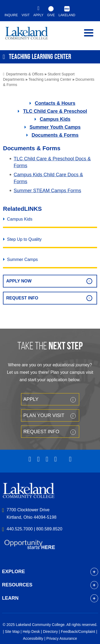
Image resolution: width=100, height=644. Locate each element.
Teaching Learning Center (50, 79)
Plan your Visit (44, 415)
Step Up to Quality (24, 239)
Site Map (12, 632)
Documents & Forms (55, 135)
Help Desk (31, 632)
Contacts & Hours (55, 103)
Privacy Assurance (62, 638)
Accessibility (33, 638)
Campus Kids (55, 119)
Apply (31, 399)
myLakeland (31, 36)
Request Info (22, 298)
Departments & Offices (25, 74)
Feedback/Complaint (78, 632)
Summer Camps (22, 259)
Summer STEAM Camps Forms (47, 191)
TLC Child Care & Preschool (55, 111)
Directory (50, 632)
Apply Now (19, 281)
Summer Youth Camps (55, 127)
